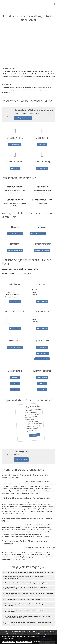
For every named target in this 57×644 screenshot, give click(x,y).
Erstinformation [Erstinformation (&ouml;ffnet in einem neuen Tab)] (23, 626)
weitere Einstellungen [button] (39, 642)
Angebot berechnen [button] (15, 297)
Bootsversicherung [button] (42, 341)
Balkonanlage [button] (42, 374)
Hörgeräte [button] (15, 369)
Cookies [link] (38, 626)
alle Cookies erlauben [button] (8, 642)
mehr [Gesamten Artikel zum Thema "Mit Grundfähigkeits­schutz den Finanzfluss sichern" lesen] (23, 500)
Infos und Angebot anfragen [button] (15, 232)
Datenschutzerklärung (8, 638)
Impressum (8, 626)
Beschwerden (31, 626)
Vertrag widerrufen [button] (46, 626)
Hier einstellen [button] (15, 167)
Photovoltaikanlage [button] (42, 369)
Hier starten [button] (42, 145)
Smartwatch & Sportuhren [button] (42, 353)
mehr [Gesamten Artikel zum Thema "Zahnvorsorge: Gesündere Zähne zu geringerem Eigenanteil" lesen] (25, 546)
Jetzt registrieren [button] (24, 423)
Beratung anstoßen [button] (42, 167)
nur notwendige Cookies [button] (24, 642)
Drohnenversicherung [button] (42, 347)
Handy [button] (15, 374)
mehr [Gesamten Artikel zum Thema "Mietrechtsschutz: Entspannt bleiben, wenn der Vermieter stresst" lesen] (37, 480)
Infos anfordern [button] (21, 446)
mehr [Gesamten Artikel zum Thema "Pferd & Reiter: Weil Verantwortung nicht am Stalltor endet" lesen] (46, 523)
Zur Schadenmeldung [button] (15, 145)
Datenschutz (15, 626)
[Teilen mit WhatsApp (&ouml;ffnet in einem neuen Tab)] (54, 619)
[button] (29, 559)
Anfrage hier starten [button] (23, 118)
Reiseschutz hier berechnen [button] (15, 341)
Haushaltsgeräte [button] (42, 380)
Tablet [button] (15, 380)
